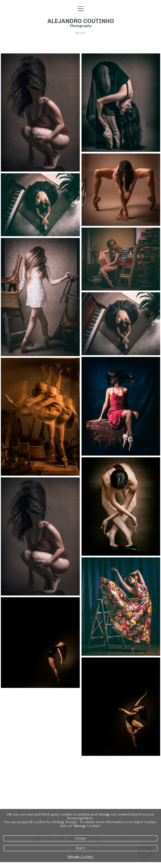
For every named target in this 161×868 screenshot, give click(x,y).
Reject (81, 848)
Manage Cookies (81, 857)
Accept (81, 838)
